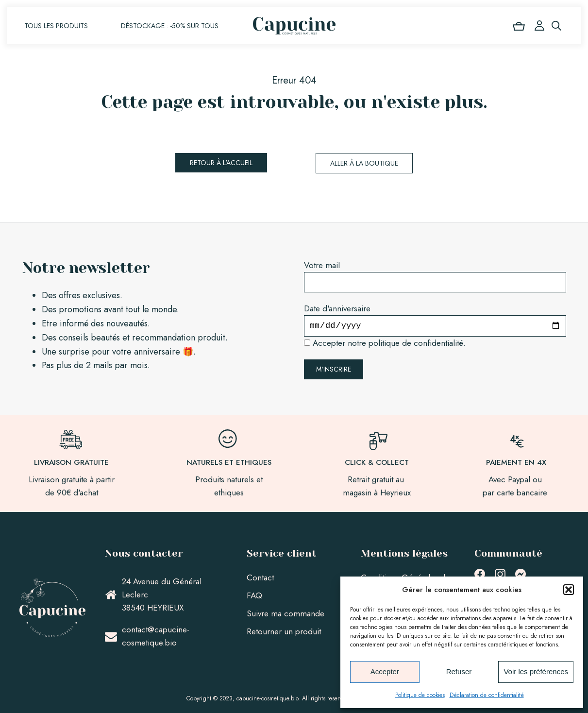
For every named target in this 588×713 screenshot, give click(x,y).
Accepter (385, 671)
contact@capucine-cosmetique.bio (156, 636)
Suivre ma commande (286, 613)
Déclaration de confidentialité (487, 695)
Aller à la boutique (364, 163)
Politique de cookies (420, 695)
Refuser (459, 671)
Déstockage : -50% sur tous (170, 26)
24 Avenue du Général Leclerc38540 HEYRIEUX (162, 594)
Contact (260, 577)
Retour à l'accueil (221, 163)
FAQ (254, 595)
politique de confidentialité (416, 343)
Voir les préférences (536, 671)
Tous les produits (56, 26)
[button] (569, 590)
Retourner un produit (284, 631)
